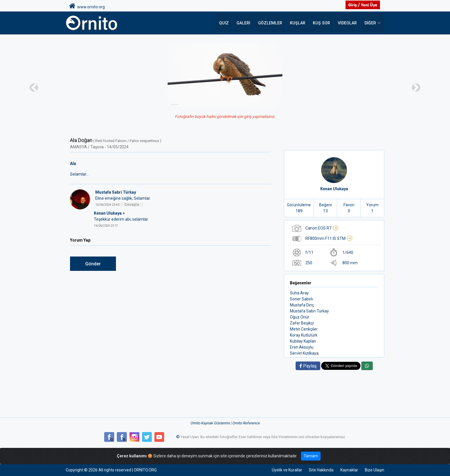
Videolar (347, 23)
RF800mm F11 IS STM (329, 238)
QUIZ (227, 23)
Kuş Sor (322, 23)
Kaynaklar (349, 470)
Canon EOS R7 (322, 228)
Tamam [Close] (311, 456)
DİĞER (370, 23)
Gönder (93, 264)
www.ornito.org (87, 6)
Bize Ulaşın (374, 470)
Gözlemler (272, 23)
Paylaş (308, 366)
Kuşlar (299, 23)
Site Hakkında (321, 470)
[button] (34, 87)
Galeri (246, 23)
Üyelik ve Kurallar (286, 470)
